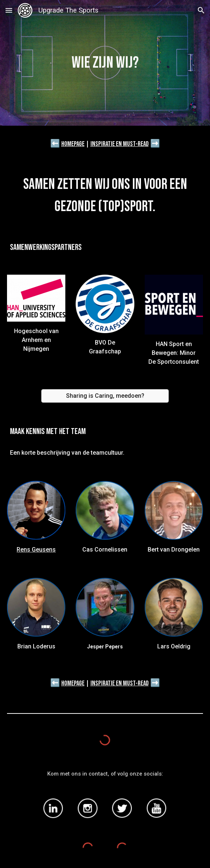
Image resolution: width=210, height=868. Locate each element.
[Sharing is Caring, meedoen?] (105, 396)
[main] (105, 63)
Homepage (73, 144)
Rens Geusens (36, 550)
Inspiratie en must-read (120, 144)
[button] (9, 10)
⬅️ (55, 143)
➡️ (155, 143)
